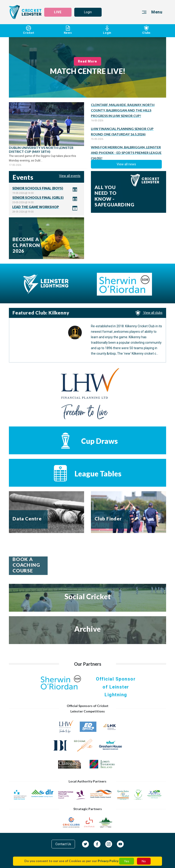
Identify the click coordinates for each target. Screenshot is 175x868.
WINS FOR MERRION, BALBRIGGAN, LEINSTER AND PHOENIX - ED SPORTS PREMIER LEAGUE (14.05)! (126, 153)
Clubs (147, 31)
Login (88, 12)
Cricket (29, 31)
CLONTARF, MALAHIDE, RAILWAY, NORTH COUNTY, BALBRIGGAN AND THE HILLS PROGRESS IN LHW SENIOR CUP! (123, 110)
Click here (46, 190)
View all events (70, 176)
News (68, 31)
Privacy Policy (108, 861)
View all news (126, 164)
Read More (88, 61)
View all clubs (149, 313)
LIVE (58, 12)
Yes (127, 861)
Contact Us (63, 844)
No (144, 861)
